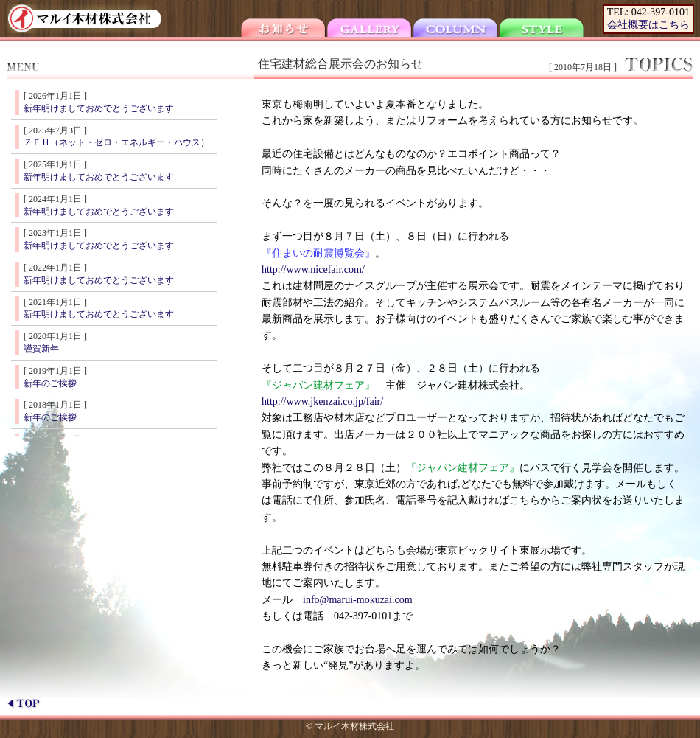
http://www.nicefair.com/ (313, 269)
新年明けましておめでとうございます (99, 108)
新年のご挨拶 (50, 383)
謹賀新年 (41, 349)
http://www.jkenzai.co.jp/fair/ (322, 401)
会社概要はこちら (648, 25)
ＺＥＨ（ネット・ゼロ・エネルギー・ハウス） (116, 142)
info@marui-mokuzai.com (358, 600)
